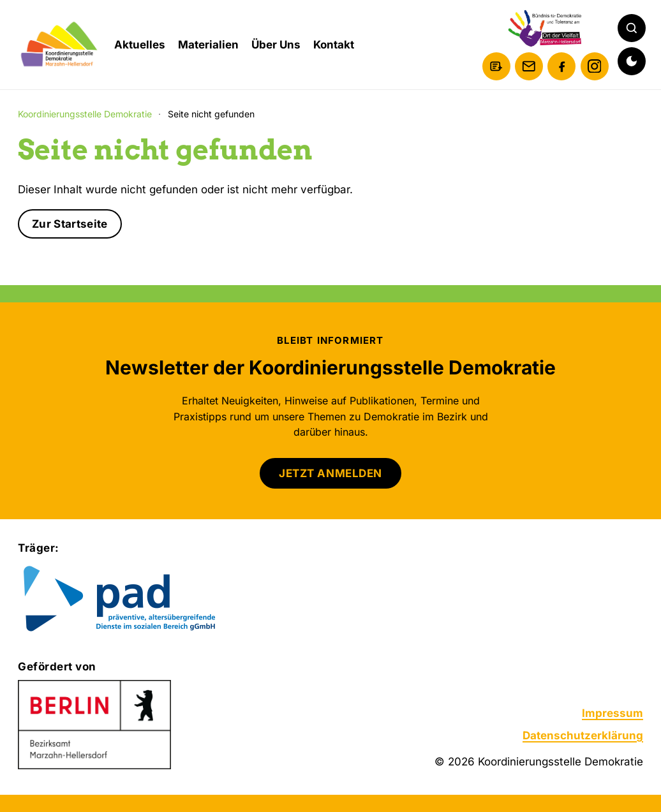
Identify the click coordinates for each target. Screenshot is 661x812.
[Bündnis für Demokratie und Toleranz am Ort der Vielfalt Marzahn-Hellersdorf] (545, 29)
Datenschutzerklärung (583, 735)
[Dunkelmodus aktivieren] (632, 61)
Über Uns (276, 45)
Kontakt (334, 45)
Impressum (613, 713)
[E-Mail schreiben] (529, 66)
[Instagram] (595, 66)
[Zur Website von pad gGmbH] (145, 600)
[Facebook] (561, 66)
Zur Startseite (70, 224)
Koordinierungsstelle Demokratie (85, 114)
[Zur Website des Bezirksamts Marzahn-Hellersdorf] (94, 725)
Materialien (208, 45)
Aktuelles (140, 45)
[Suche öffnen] (632, 28)
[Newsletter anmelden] (496, 66)
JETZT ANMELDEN (330, 473)
